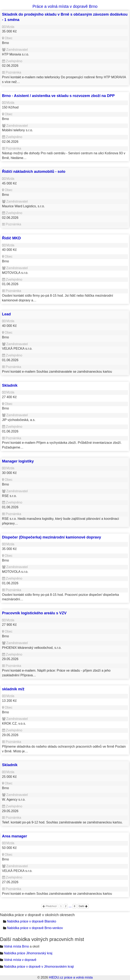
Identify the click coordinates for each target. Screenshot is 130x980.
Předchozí (50, 906)
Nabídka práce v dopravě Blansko (31, 921)
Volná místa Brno (16, 946)
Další (83, 906)
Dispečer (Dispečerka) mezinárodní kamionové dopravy (52, 537)
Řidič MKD (11, 238)
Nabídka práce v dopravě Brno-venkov (35, 928)
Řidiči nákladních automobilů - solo (34, 171)
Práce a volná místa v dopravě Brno (65, 6)
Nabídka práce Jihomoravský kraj (28, 953)
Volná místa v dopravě (20, 960)
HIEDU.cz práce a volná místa (71, 977)
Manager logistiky (18, 461)
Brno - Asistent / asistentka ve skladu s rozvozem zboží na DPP (58, 96)
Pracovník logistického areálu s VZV (34, 613)
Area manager (15, 836)
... (70, 906)
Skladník (10, 385)
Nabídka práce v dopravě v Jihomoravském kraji (39, 967)
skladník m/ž (13, 689)
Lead (6, 314)
